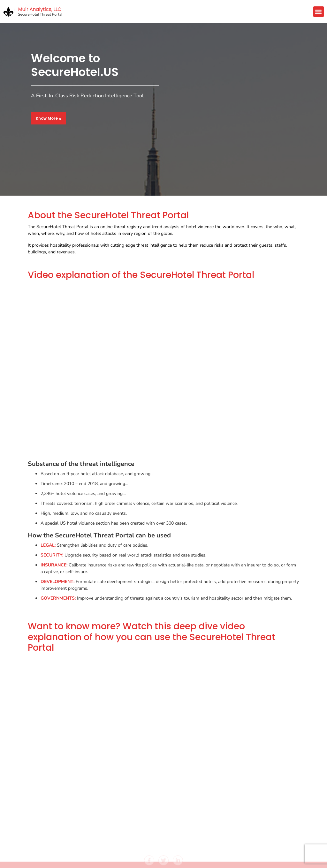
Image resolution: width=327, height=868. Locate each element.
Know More (49, 118)
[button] (319, 12)
